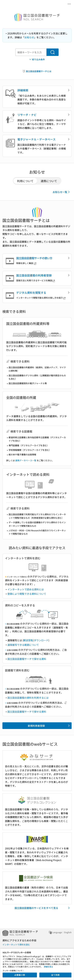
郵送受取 (28, 640)
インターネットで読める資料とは (26, 589)
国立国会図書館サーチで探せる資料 (27, 659)
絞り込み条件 (37, 59)
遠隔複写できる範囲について (23, 645)
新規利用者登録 (49, 726)
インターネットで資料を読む (16, 945)
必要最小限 (20, 975)
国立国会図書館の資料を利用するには (28, 698)
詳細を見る (48, 967)
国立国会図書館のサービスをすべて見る (43, 908)
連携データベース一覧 (26, 460)
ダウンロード (41, 640)
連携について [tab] (49, 181)
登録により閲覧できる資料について (27, 594)
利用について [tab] (25, 181)
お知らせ (29, 37)
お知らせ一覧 (62, 192)
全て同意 (55, 975)
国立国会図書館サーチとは (37, 71)
